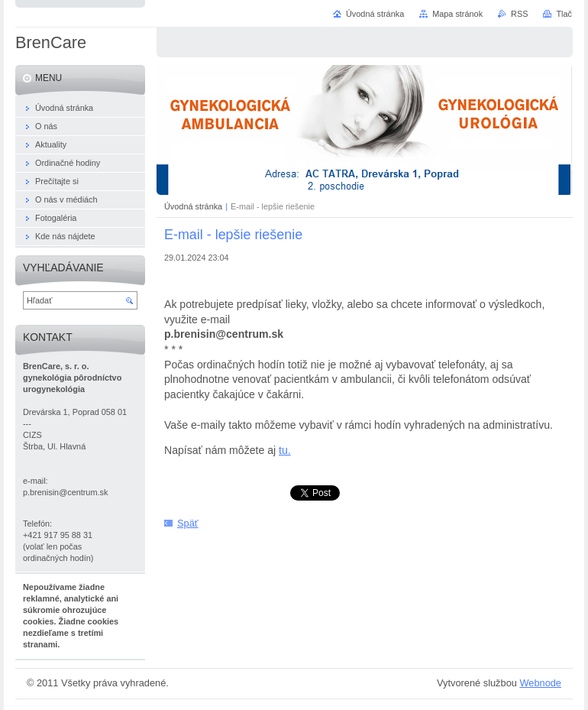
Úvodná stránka (193, 206)
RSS (519, 14)
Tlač (564, 14)
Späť (188, 523)
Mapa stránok (457, 14)
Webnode (540, 683)
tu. (285, 450)
